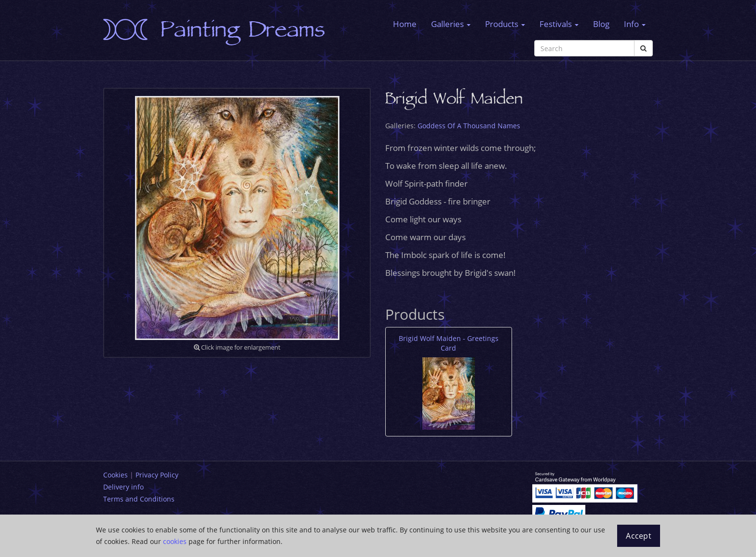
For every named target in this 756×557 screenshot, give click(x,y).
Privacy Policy (157, 475)
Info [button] (635, 24)
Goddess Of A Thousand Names (469, 126)
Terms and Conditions (139, 499)
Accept (639, 536)
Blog (601, 24)
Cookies (115, 475)
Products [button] (505, 24)
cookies (175, 541)
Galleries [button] (451, 24)
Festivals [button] (559, 24)
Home (405, 24)
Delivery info (123, 487)
